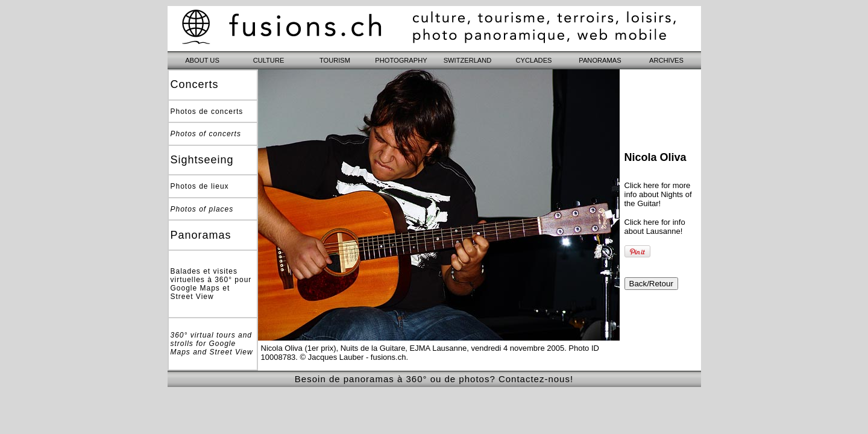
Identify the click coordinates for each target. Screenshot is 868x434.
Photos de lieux (200, 186)
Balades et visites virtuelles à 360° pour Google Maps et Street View (211, 284)
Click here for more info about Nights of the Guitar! (658, 194)
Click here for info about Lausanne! (655, 227)
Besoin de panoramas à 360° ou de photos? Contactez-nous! (434, 379)
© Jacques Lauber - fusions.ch (353, 357)
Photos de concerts (207, 112)
